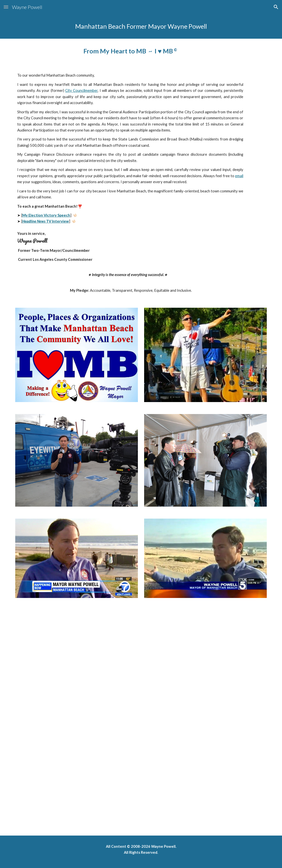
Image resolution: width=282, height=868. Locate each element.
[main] (141, 26)
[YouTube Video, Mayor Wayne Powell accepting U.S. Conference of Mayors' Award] (98, 782)
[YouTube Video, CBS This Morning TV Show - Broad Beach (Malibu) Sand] (98, 670)
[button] (6, 7)
